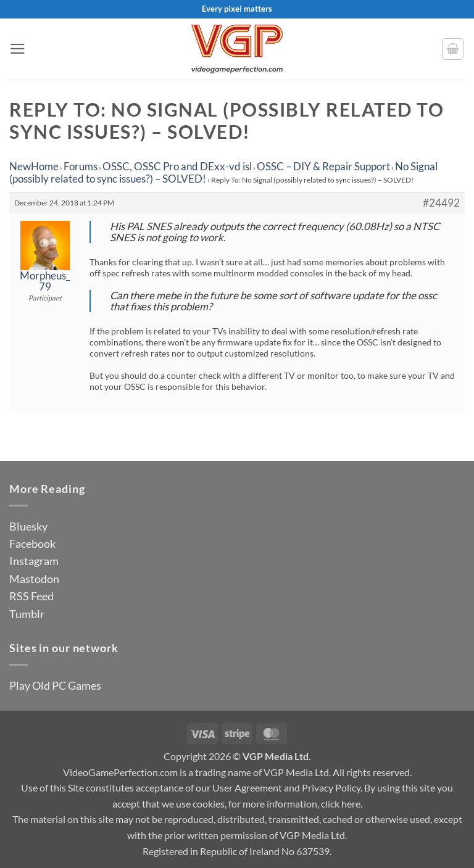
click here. (342, 804)
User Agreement (247, 787)
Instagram (34, 561)
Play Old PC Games (55, 685)
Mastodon (34, 579)
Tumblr (27, 614)
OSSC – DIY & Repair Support (323, 166)
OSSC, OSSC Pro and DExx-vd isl (177, 166)
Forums (81, 166)
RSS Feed (31, 596)
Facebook (32, 544)
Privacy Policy (331, 787)
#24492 (441, 203)
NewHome (34, 166)
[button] (18, 49)
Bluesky (28, 526)
